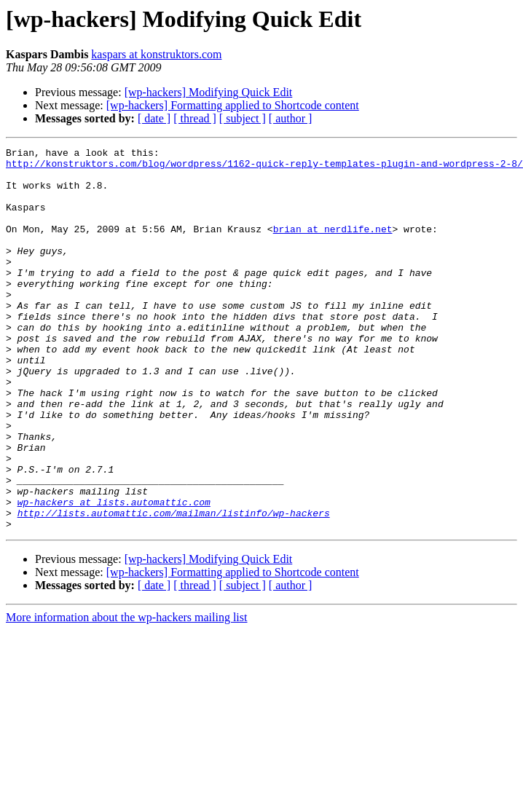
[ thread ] (195, 118)
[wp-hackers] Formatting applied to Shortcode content (233, 105)
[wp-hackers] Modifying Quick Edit (209, 92)
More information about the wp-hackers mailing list (126, 694)
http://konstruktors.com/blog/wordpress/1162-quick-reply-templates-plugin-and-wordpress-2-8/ (264, 167)
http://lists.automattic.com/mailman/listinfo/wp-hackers (174, 587)
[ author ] (291, 118)
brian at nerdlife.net (333, 246)
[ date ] (154, 118)
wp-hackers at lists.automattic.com (114, 574)
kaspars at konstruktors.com (156, 54)
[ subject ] (243, 118)
